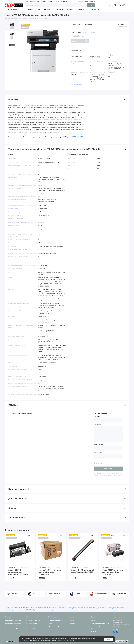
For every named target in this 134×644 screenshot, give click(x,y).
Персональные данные (37, 640)
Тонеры (48, 10)
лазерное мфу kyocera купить (86, 608)
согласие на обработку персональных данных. (108, 475)
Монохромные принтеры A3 (13, 623)
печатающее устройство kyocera (46, 610)
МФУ (39, 10)
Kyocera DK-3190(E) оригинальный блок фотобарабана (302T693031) (18, 572)
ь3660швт (58, 608)
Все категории (12, 10)
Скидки (81, 10)
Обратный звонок (117, 622)
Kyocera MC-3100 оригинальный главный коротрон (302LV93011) (82, 571)
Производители (94, 10)
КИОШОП (94, 620)
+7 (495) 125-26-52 (86, 2)
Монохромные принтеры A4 (13, 620)
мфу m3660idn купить (69, 608)
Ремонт (70, 10)
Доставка (94, 629)
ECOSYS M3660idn (20, 608)
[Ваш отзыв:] (108, 434)
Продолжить (108, 469)
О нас (26, 2)
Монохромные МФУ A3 (33, 623)
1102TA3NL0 (9, 608)
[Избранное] (115, 5)
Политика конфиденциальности (100, 623)
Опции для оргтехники (54, 620)
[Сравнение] (110, 5)
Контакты (56, 2)
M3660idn (29, 608)
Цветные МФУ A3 (31, 629)
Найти (91, 5)
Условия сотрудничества (98, 626)
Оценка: (97, 461)
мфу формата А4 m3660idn (26, 610)
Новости (32, 2)
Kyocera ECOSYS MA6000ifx (75, 137)
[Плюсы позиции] (108, 448)
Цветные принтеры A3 (11, 629)
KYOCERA (121, 24)
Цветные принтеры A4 (11, 626)
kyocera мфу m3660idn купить (106, 608)
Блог (38, 2)
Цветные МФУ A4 (31, 626)
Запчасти (59, 10)
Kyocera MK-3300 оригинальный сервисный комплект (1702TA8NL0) (51, 572)
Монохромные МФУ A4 (33, 620)
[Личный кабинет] (105, 5)
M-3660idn (36, 608)
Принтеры (30, 10)
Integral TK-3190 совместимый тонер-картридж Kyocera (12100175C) (113, 572)
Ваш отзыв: (98, 425)
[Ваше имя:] (108, 420)
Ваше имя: (98, 417)
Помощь (64, 2)
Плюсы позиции (98, 445)
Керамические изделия (55, 626)
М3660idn (43, 608)
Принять (109, 639)
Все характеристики (76, 85)
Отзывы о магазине (46, 2)
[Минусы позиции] (108, 456)
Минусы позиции (99, 453)
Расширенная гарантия (76, 626)
